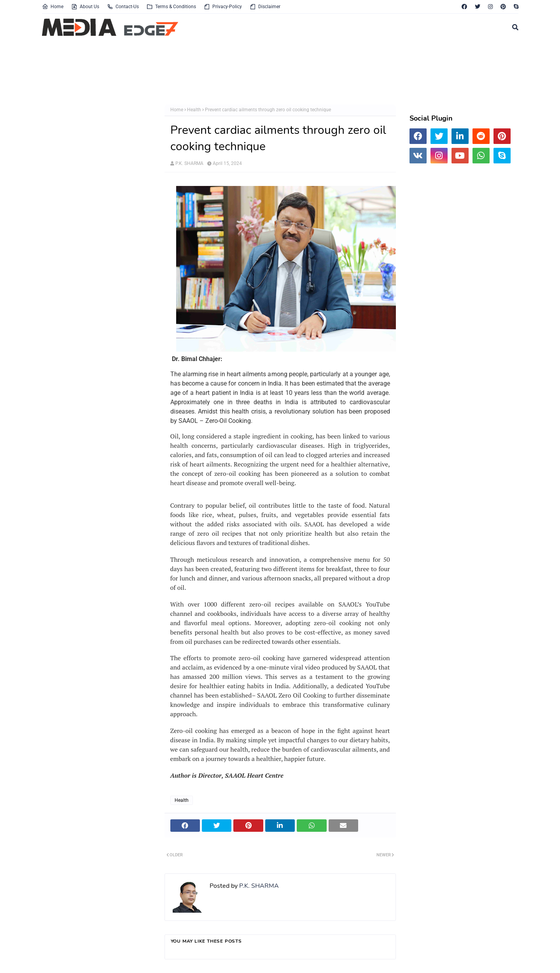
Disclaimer (265, 7)
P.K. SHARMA (189, 163)
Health (194, 110)
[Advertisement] (231, 71)
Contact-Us (123, 7)
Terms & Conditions (171, 7)
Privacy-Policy (223, 7)
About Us (85, 7)
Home (53, 7)
